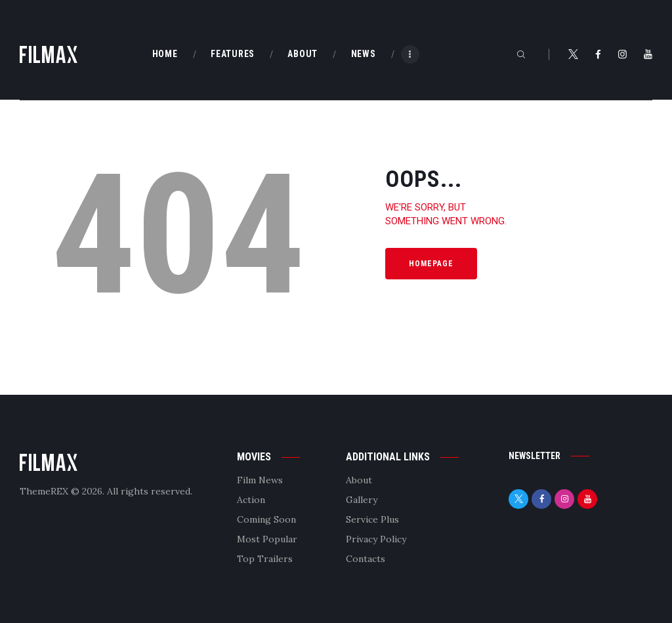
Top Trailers (265, 559)
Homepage (431, 264)
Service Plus (372, 519)
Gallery (362, 500)
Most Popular (267, 539)
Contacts (366, 559)
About (359, 480)
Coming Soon (266, 519)
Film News (260, 480)
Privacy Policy (376, 539)
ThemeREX (44, 491)
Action (251, 500)
